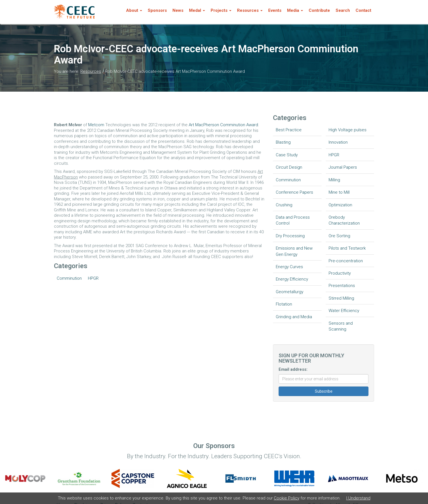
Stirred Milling (341, 298)
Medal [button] (197, 10)
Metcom (97, 125)
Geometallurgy (290, 292)
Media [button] (295, 10)
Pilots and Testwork (347, 248)
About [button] (134, 10)
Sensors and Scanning (341, 326)
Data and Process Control (293, 220)
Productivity (340, 273)
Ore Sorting (339, 236)
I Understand (358, 498)
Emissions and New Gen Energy (294, 251)
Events (275, 10)
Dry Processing (290, 236)
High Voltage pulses (348, 130)
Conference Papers (294, 192)
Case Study (287, 155)
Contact (363, 10)
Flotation (284, 304)
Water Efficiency (344, 311)
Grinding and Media (294, 317)
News (178, 10)
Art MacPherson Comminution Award (223, 125)
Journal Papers (343, 167)
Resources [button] (250, 10)
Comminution (69, 278)
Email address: (293, 369)
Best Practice (289, 130)
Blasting (283, 142)
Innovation (338, 142)
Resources (91, 71)
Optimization (340, 205)
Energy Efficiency (292, 279)
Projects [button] (221, 10)
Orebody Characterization (344, 220)
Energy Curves (289, 267)
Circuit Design (289, 167)
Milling (334, 180)
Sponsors (157, 10)
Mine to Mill (339, 192)
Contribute (319, 10)
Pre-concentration (346, 261)
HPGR (93, 278)
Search (343, 10)
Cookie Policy (287, 498)
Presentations (342, 286)
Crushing (284, 205)
